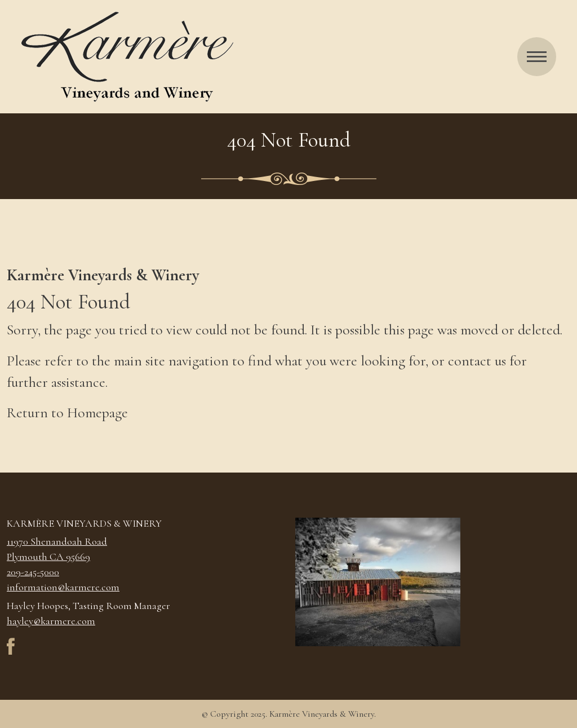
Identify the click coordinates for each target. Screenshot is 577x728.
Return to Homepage (67, 412)
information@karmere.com (63, 587)
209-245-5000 (33, 572)
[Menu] (537, 57)
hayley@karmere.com (51, 621)
